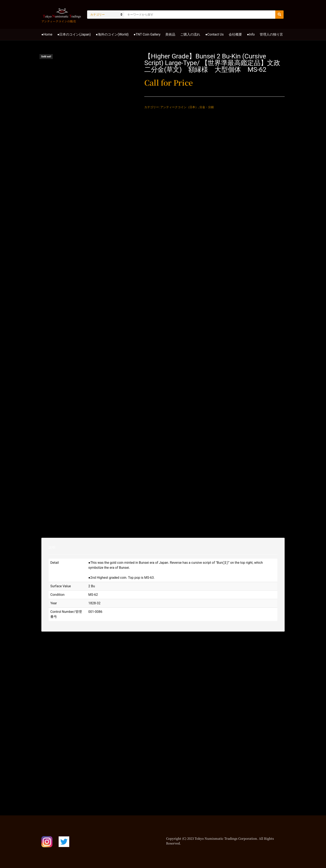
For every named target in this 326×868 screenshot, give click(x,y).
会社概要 (235, 34)
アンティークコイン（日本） (179, 107)
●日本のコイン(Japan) (74, 34)
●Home (47, 34)
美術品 (170, 34)
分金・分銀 (207, 107)
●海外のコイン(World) (112, 34)
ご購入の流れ (190, 34)
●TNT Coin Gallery (147, 34)
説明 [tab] (52, 547)
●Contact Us (214, 34)
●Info (251, 34)
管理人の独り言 (271, 34)
